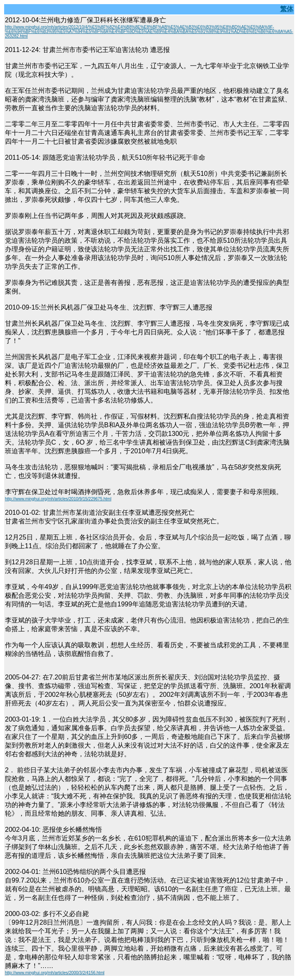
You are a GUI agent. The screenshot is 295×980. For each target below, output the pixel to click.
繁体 (287, 9)
